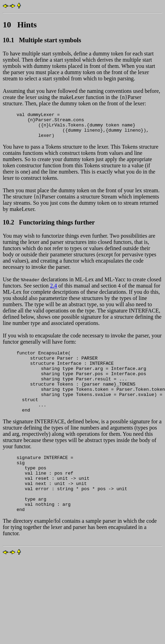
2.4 (54, 291)
